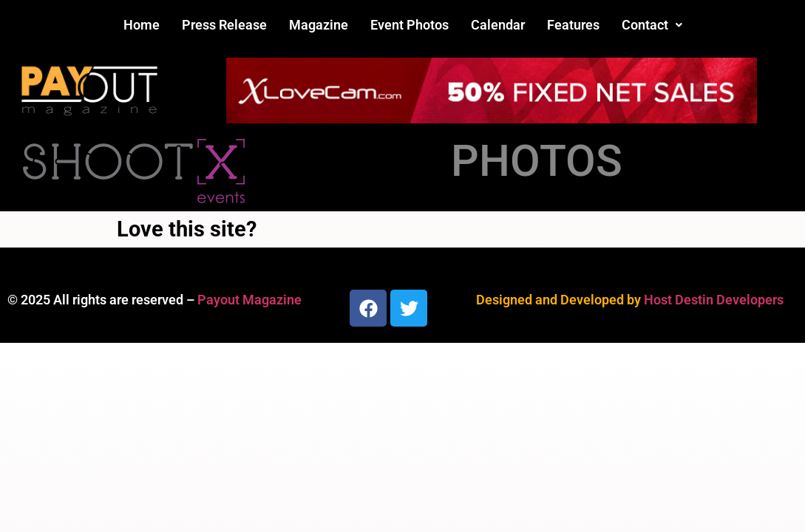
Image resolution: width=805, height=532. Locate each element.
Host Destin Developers (714, 300)
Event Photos (410, 25)
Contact (652, 25)
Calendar (498, 25)
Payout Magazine (249, 300)
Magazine (319, 25)
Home (142, 25)
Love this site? (187, 229)
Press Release (224, 25)
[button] (652, 25)
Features (573, 25)
